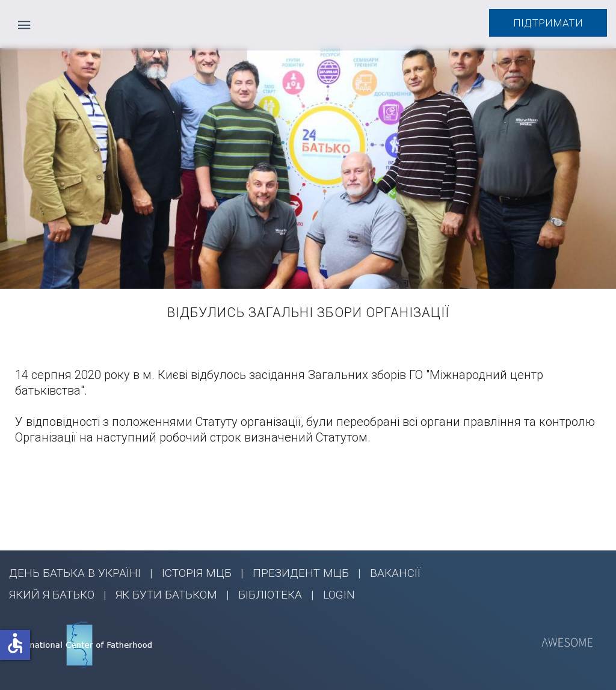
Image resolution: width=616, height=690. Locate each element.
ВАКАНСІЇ (395, 573)
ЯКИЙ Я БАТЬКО (52, 595)
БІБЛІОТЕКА (270, 595)
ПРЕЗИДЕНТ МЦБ (301, 573)
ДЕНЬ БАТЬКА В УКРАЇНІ (75, 573)
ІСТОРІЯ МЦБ (197, 573)
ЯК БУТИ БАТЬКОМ (166, 595)
